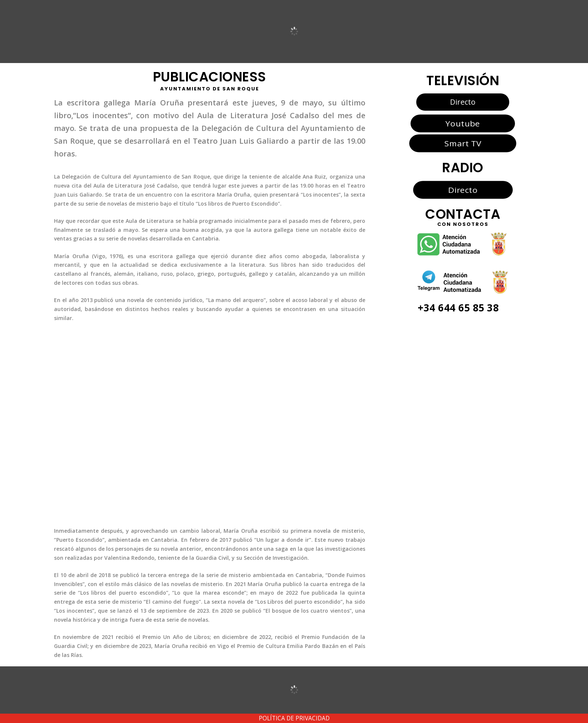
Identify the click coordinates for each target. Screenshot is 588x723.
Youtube (463, 123)
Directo (463, 102)
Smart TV (463, 143)
